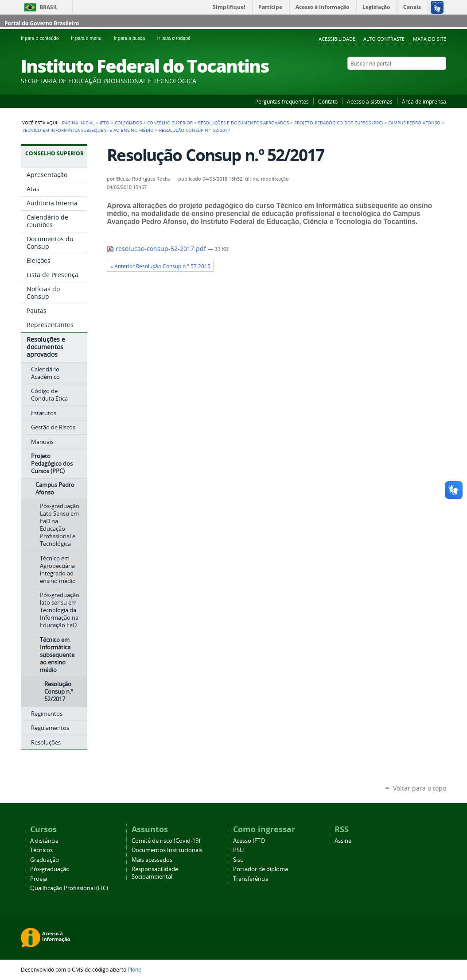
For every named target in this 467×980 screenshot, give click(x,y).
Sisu (238, 860)
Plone (134, 969)
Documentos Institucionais (167, 850)
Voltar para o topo (420, 788)
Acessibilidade (337, 39)
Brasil (49, 7)
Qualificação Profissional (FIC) (69, 888)
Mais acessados (152, 860)
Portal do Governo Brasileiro (42, 23)
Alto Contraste (384, 39)
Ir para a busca (134, 38)
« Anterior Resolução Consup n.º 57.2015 (160, 266)
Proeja (39, 879)
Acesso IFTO (249, 841)
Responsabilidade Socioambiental (155, 873)
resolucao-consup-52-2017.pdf (157, 249)
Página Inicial (78, 123)
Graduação (45, 860)
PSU (238, 850)
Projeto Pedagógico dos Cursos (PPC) (339, 123)
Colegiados (128, 123)
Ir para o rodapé (178, 38)
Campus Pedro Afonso (414, 123)
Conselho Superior (170, 123)
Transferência (251, 879)
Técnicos (41, 850)
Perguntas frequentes (282, 101)
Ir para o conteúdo (44, 38)
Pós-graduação (50, 869)
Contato (328, 101)
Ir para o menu (90, 38)
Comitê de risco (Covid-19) (166, 841)
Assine (343, 841)
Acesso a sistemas (370, 101)
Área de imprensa (424, 101)
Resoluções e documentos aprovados (243, 123)
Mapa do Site (430, 39)
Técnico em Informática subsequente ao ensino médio (88, 130)
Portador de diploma (261, 869)
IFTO (105, 123)
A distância (44, 841)
